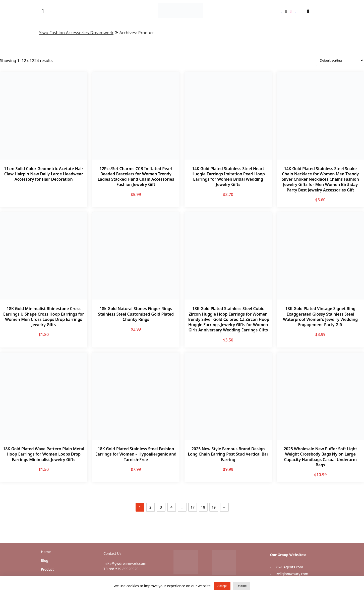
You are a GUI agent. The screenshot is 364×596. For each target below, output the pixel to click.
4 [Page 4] (171, 507)
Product (47, 569)
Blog (45, 560)
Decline (241, 586)
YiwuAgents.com (289, 567)
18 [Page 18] (203, 507)
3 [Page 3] (161, 507)
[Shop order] (340, 60)
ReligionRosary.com (292, 574)
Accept (222, 586)
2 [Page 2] (150, 507)
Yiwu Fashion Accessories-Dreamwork (76, 33)
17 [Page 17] (193, 507)
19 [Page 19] (214, 507)
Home (46, 552)
